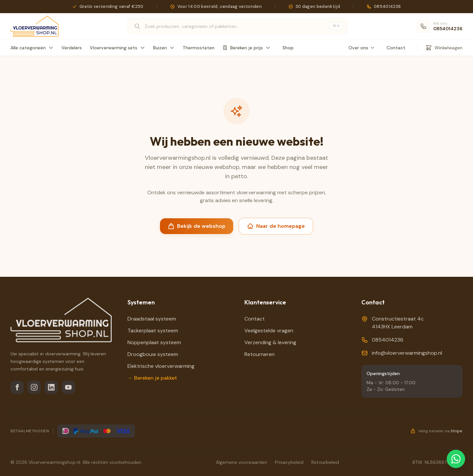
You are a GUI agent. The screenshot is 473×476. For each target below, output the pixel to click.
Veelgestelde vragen (269, 331)
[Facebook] (17, 387)
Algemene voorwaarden (241, 462)
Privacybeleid (289, 462)
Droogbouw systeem (153, 354)
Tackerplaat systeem (153, 331)
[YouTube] (68, 387)
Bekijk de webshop (197, 226)
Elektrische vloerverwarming (161, 366)
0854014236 (388, 340)
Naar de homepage (276, 226)
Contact (396, 48)
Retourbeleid (325, 462)
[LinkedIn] (51, 387)
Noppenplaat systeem (154, 342)
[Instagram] (34, 387)
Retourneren (259, 354)
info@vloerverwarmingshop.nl (407, 353)
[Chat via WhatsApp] (456, 459)
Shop (288, 48)
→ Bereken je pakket (152, 378)
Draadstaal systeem (152, 319)
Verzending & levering (270, 342)
